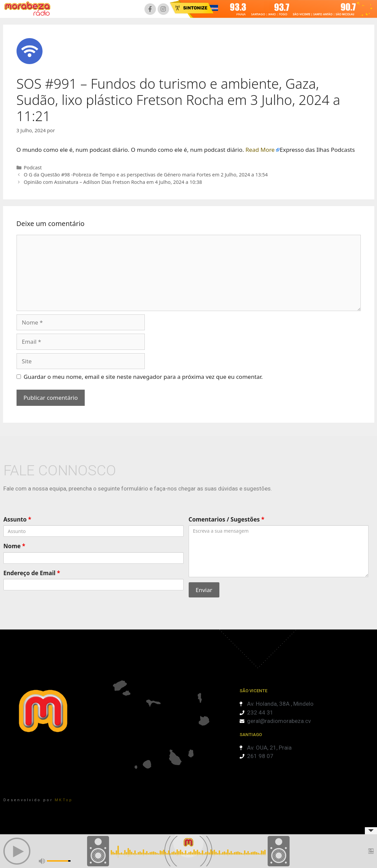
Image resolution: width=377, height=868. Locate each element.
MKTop (64, 800)
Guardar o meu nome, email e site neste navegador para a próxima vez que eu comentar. (143, 377)
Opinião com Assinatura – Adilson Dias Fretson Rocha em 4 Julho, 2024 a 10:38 (113, 182)
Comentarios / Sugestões (227, 519)
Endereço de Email (32, 573)
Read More (260, 150)
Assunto (17, 519)
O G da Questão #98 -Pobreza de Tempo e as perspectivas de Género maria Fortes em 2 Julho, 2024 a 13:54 (146, 175)
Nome (14, 546)
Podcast (33, 167)
